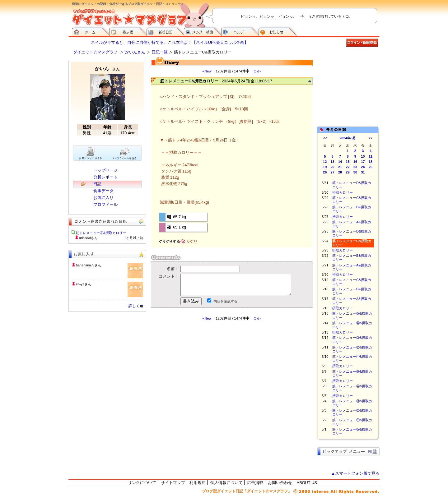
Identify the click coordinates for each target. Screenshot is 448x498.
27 (333, 172)
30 (355, 172)
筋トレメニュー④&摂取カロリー (101, 233)
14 (340, 162)
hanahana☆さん (89, 265)
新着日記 (165, 31)
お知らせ (278, 31)
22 (348, 167)
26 (325, 172)
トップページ (105, 170)
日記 (97, 184)
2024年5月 (348, 138)
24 (363, 167)
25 (371, 167)
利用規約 (198, 483)
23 (355, 167)
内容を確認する (225, 301)
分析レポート (105, 177)
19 (325, 167)
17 (363, 162)
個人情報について (226, 483)
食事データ (103, 191)
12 (325, 162)
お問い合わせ (280, 483)
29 (348, 172)
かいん (107, 69)
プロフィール (105, 204)
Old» (257, 71)
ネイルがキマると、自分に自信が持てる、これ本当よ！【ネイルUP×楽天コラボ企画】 (170, 42)
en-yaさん (84, 284)
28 (340, 172)
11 (371, 156)
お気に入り (103, 198)
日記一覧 (160, 52)
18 (371, 162)
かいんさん (135, 52)
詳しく (134, 306)
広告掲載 (255, 483)
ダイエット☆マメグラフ (95, 52)
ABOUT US (307, 483)
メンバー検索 (203, 31)
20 (333, 167)
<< (325, 138)
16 (355, 162)
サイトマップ (173, 483)
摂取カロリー (343, 192)
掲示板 (128, 31)
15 (348, 162)
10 (363, 156)
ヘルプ (240, 31)
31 (363, 172)
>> (370, 138)
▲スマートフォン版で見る (355, 473)
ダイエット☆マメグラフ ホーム (91, 31)
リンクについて (142, 483)
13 (333, 162)
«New (207, 71)
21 (340, 167)
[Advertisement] (209, 377)
